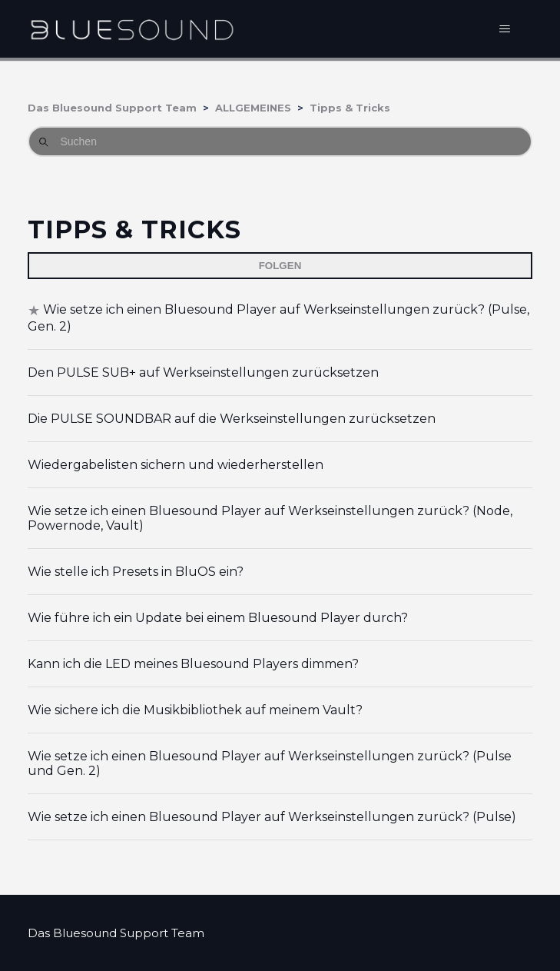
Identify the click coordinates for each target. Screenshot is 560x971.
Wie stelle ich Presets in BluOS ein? (136, 572)
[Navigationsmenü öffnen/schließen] (505, 29)
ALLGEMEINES (253, 108)
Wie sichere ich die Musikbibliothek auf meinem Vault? (195, 710)
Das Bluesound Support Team (112, 108)
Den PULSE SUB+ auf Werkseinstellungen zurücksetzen (203, 372)
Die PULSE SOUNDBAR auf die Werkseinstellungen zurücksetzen (232, 419)
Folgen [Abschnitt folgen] (280, 266)
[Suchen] (280, 141)
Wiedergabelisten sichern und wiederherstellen (176, 465)
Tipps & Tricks (350, 108)
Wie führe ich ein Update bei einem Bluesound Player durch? (218, 618)
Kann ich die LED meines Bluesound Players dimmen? (193, 664)
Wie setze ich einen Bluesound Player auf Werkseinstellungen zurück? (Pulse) (272, 817)
